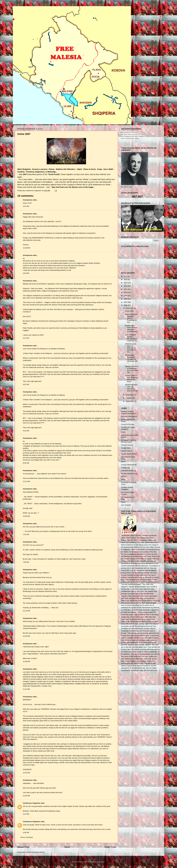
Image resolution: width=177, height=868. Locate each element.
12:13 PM (26, 611)
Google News (126, 448)
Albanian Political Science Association (128, 413)
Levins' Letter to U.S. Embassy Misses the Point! (131, 379)
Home (67, 847)
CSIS (123, 432)
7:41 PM (26, 534)
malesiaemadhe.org (128, 471)
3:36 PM (26, 832)
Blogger (102, 862)
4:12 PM (26, 338)
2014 (126, 280)
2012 (126, 286)
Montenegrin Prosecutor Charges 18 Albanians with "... (132, 359)
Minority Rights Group (129, 474)
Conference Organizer (32, 803)
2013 (126, 283)
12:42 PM (26, 773)
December (130, 308)
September (130, 401)
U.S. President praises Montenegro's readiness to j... (132, 338)
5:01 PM (26, 384)
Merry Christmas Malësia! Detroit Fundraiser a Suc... (131, 318)
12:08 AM (26, 516)
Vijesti (123, 502)
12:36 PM (26, 636)
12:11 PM (26, 481)
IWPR (123, 462)
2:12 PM (26, 814)
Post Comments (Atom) (36, 852)
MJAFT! (124, 477)
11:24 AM (26, 689)
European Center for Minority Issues (129, 441)
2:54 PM (26, 273)
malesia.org (125, 468)
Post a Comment (27, 837)
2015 (126, 276)
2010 (126, 292)
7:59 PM (26, 562)
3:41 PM (26, 206)
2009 (126, 296)
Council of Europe (128, 424)
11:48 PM (26, 248)
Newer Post (23, 847)
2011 (126, 289)
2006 (126, 305)
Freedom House (127, 445)
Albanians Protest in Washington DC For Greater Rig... (132, 369)
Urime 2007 (130, 311)
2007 (126, 302)
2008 (126, 299)
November (130, 395)
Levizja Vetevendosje (129, 465)
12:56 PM (26, 796)
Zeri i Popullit (126, 505)
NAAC (123, 479)
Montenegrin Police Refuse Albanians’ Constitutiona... (132, 329)
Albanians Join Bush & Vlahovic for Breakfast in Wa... (131, 348)
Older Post (110, 847)
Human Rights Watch (129, 454)
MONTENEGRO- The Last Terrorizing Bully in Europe (132, 388)
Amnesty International (129, 416)
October (129, 398)
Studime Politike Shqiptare (127, 488)
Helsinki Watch (127, 451)
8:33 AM (26, 463)
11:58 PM (26, 661)
